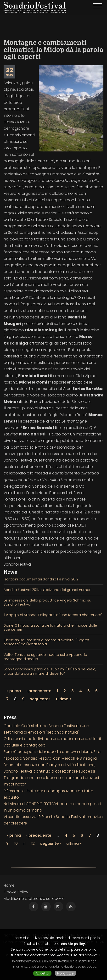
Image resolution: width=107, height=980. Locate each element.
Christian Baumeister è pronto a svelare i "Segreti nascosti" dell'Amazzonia (47, 642)
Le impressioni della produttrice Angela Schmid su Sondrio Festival (47, 602)
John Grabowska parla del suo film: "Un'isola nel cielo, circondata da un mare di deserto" (50, 671)
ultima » (64, 699)
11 (24, 844)
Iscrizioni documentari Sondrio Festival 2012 (41, 579)
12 (33, 844)
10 (16, 844)
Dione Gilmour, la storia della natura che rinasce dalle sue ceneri (50, 627)
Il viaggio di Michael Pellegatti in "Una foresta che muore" (53, 615)
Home (9, 885)
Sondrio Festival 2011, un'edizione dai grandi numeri (47, 590)
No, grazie (65, 973)
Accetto (42, 973)
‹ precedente (39, 691)
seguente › (40, 699)
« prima (14, 691)
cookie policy (73, 944)
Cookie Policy (16, 892)
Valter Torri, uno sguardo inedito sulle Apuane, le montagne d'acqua (45, 657)
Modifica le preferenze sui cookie (34, 899)
